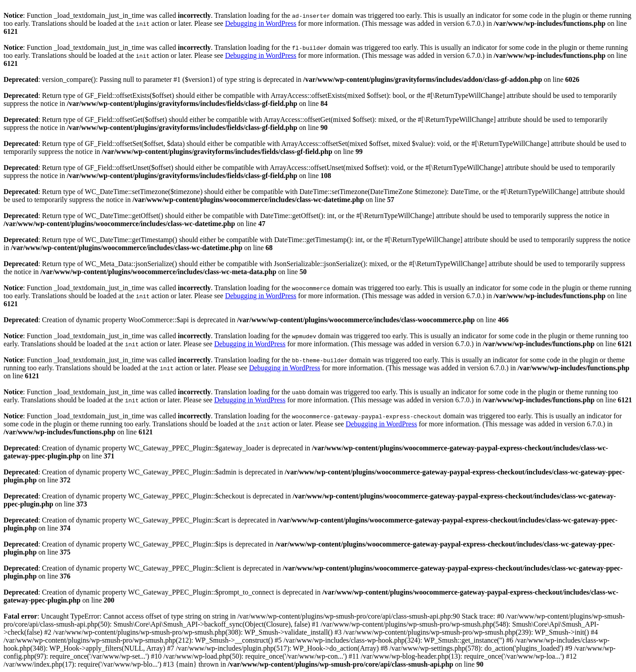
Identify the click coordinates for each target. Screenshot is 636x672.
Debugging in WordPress (261, 23)
